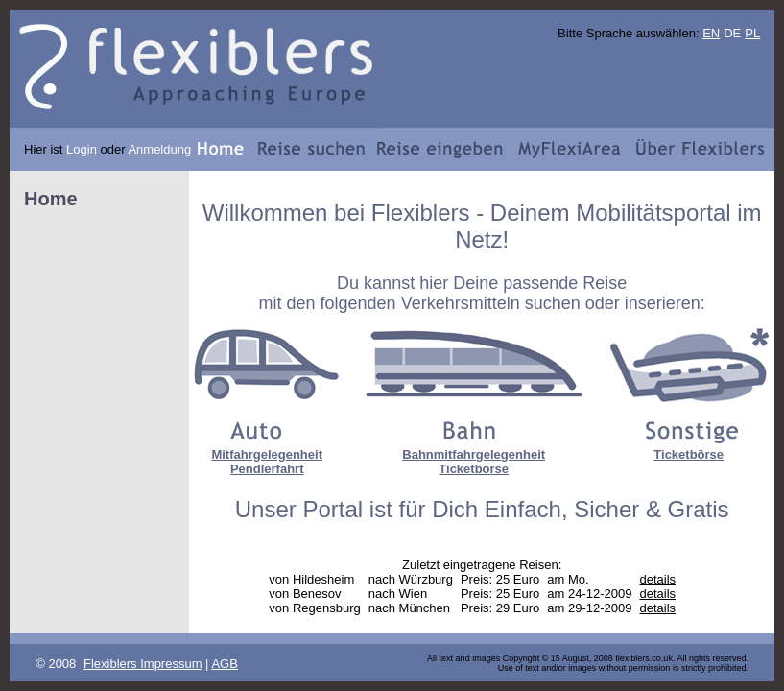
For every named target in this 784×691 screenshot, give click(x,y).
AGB (224, 664)
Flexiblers (421, 213)
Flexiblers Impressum (143, 664)
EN (711, 33)
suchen (553, 303)
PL (752, 33)
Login (82, 149)
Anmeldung (159, 149)
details (657, 579)
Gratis (699, 509)
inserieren (663, 303)
